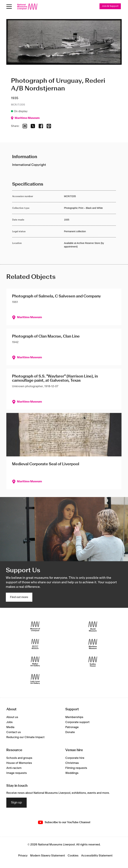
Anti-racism (14, 768)
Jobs (9, 722)
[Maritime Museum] (93, 644)
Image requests (17, 773)
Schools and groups (19, 758)
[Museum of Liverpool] (35, 626)
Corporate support (77, 722)
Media (10, 727)
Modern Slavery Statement (48, 856)
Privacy (23, 856)
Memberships (74, 717)
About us (12, 717)
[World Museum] (93, 626)
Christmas (72, 763)
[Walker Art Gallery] (35, 661)
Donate (70, 732)
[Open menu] (9, 7)
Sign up (16, 803)
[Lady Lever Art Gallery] (35, 679)
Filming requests (76, 768)
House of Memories (19, 763)
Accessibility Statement (97, 856)
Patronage (72, 727)
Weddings (72, 773)
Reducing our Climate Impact (25, 737)
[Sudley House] (93, 661)
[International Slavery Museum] (35, 644)
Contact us (14, 732)
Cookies (73, 856)
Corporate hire (75, 758)
